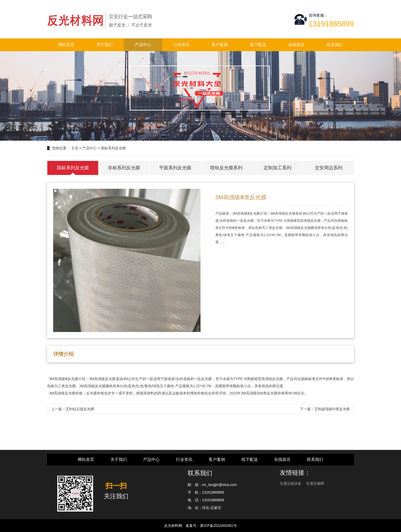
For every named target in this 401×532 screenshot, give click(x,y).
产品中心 (143, 45)
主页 (75, 148)
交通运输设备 (291, 483)
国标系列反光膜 (113, 148)
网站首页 (66, 45)
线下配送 (258, 45)
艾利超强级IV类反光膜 (332, 409)
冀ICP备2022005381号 (218, 526)
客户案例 (220, 45)
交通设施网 (315, 483)
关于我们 (105, 45)
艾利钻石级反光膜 (80, 409)
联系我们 (335, 45)
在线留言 (296, 45)
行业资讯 (181, 45)
